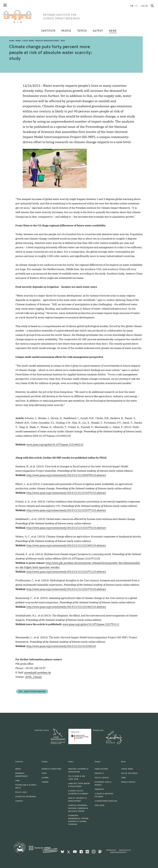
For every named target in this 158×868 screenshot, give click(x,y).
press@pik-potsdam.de (38, 673)
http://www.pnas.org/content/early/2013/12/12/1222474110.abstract (66, 493)
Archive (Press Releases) (47, 41)
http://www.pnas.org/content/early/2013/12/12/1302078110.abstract (66, 475)
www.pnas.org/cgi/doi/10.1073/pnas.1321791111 (91, 624)
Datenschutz (125, 850)
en (132, 6)
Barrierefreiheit (118, 852)
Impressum (111, 850)
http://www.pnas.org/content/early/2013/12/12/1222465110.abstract (66, 545)
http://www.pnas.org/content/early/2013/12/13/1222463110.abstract (66, 607)
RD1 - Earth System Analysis (32, 691)
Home (12, 41)
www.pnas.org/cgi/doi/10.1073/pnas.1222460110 (55, 445)
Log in (144, 6)
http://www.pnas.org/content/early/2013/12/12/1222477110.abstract (66, 510)
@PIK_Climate (34, 677)
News (18, 41)
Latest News (28, 41)
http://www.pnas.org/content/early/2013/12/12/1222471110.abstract (66, 572)
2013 (63, 41)
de (137, 6)
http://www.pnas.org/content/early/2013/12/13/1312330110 (61, 646)
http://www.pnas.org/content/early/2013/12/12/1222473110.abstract (66, 589)
